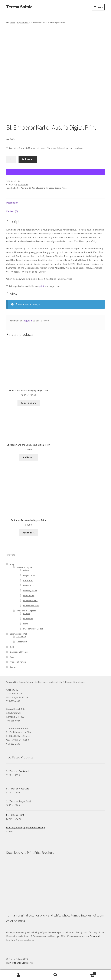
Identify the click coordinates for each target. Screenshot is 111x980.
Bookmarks (28, 585)
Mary (25, 624)
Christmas (28, 619)
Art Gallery (21, 637)
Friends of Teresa (18, 662)
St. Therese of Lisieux (33, 629)
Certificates (29, 595)
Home (12, 23)
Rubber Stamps (30, 601)
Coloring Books (30, 590)
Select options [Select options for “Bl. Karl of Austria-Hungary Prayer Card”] (29, 403)
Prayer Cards (29, 575)
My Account (19, 975)
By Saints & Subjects (26, 611)
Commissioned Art (18, 634)
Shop (12, 564)
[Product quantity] (11, 159)
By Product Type (24, 567)
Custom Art (22, 642)
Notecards (28, 580)
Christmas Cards (31, 606)
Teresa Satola (19, 7)
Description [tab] (12, 203)
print (42, 286)
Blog (12, 647)
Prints (26, 570)
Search (56, 975)
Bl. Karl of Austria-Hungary (41, 188)
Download (95, 936)
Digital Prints (23, 23)
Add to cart (28, 159)
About (13, 657)
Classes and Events (19, 652)
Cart (85, 973)
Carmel (26, 614)
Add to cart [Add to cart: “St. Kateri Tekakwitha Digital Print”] (29, 533)
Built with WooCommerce (19, 963)
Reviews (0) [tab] (12, 211)
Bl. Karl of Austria (20, 188)
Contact (14, 667)
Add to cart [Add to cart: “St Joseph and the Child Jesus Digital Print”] (29, 457)
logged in (28, 321)
